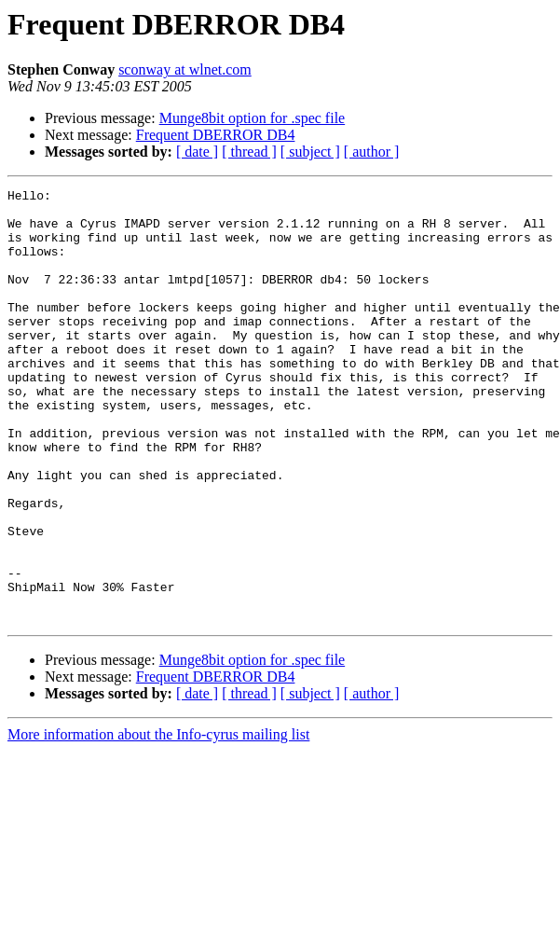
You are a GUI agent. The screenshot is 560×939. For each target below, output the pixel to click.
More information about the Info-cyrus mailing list (158, 821)
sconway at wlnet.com (185, 69)
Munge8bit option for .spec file (253, 118)
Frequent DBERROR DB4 (216, 135)
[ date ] (197, 152)
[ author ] (372, 152)
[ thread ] (249, 152)
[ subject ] (310, 152)
